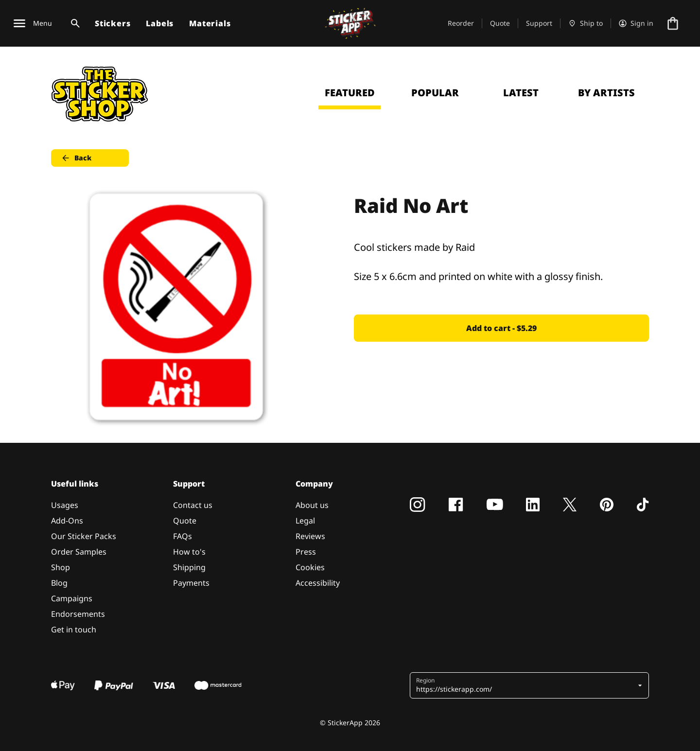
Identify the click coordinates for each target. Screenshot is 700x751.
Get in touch (74, 629)
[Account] (636, 23)
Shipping (189, 567)
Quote (500, 23)
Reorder (461, 23)
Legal (305, 521)
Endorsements (78, 614)
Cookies (310, 567)
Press (306, 552)
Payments (191, 583)
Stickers (113, 23)
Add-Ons (67, 521)
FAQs (183, 536)
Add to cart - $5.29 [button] (501, 328)
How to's (189, 552)
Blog (59, 583)
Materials (210, 23)
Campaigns (72, 598)
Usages (65, 505)
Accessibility (318, 583)
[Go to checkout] (673, 23)
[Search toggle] (73, 23)
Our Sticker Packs (84, 536)
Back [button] (76, 158)
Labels (160, 23)
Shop (61, 567)
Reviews (310, 536)
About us (312, 505)
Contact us (193, 505)
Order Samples (79, 552)
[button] (526, 685)
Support (539, 23)
